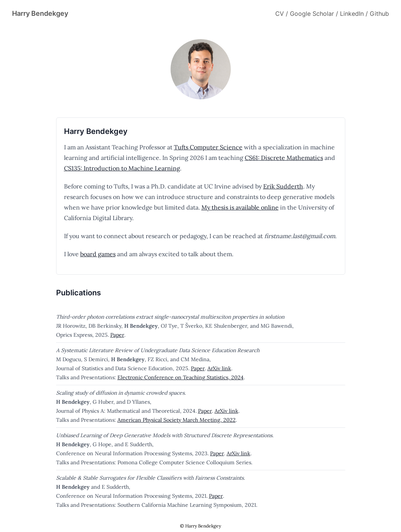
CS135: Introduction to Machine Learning (122, 168)
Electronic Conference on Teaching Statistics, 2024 (181, 377)
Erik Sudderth (283, 186)
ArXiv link (219, 368)
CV (280, 14)
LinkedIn (352, 14)
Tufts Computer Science (208, 147)
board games (98, 254)
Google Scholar (312, 14)
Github (379, 14)
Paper (117, 335)
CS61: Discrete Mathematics (284, 158)
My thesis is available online (240, 207)
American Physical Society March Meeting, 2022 (177, 420)
